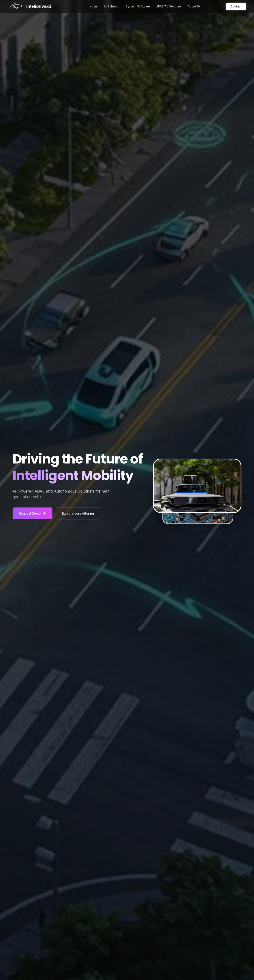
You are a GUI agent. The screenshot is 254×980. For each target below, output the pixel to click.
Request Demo (33, 513)
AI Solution (112, 6)
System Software (138, 6)
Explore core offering (78, 513)
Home (94, 7)
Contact (236, 6)
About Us (194, 6)
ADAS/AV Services (169, 6)
